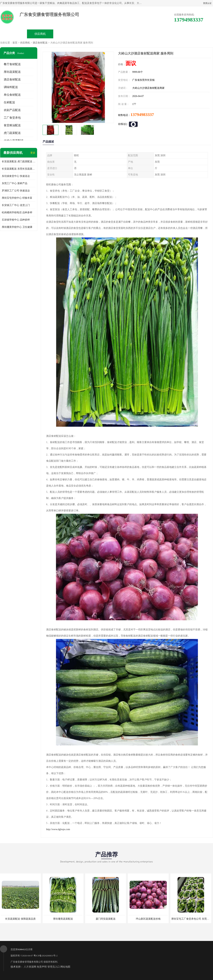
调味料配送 (11, 87)
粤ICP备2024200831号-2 (46, 956)
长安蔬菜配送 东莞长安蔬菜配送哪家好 (19, 169)
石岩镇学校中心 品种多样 (16, 220)
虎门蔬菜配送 (12, 133)
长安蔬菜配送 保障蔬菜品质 (20, 919)
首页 (15, 43)
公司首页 (13, 34)
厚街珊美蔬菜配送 (63, 919)
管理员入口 (54, 967)
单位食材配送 (12, 95)
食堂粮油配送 (12, 125)
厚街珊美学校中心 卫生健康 (17, 227)
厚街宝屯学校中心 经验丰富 (17, 198)
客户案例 (147, 34)
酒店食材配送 (40, 43)
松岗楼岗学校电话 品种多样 (17, 212)
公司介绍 (93, 34)
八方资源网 (30, 967)
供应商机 (40, 34)
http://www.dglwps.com (58, 829)
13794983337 (142, 115)
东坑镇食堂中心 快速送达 (16, 176)
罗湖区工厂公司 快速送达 (16, 191)
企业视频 (67, 34)
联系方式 (173, 34)
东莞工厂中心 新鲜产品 (15, 183)
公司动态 (120, 34)
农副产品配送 (12, 110)
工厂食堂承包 (12, 118)
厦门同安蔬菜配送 (106, 919)
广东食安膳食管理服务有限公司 (27, 962)
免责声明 (42, 967)
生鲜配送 (9, 102)
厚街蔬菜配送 (12, 72)
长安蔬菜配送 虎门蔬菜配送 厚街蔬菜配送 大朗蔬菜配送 (19, 161)
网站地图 (65, 967)
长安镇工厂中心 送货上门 (16, 205)
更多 (33, 153)
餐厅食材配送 (12, 64)
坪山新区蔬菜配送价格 (148, 919)
